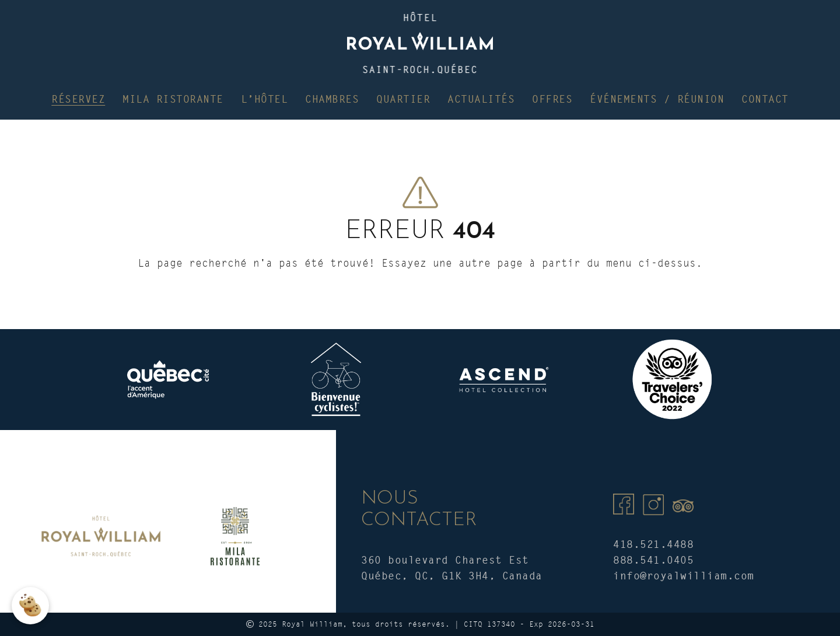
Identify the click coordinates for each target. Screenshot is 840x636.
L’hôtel (265, 99)
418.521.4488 (653, 544)
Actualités (481, 99)
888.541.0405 (653, 560)
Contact (765, 99)
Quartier (403, 99)
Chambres (332, 99)
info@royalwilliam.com (684, 576)
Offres (552, 99)
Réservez (78, 99)
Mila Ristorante (173, 99)
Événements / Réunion (657, 99)
